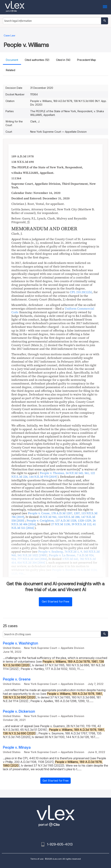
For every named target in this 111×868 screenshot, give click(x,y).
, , (54, 526)
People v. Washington (21, 643)
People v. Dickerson (19, 711)
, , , (53, 475)
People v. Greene (17, 679)
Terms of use (37, 859)
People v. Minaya (17, 747)
